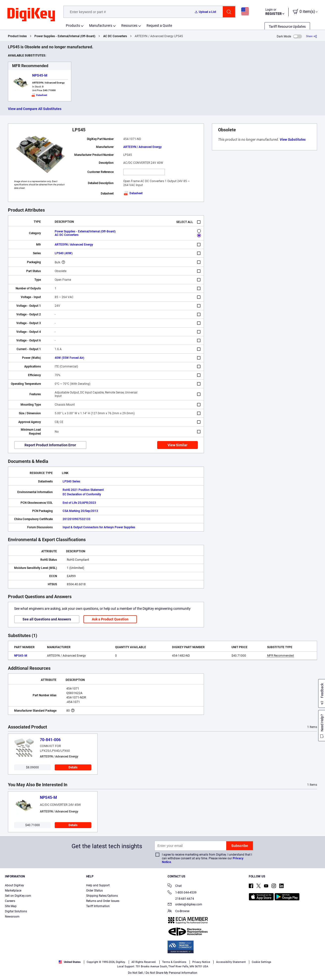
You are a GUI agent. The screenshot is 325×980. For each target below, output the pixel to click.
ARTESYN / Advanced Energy (142, 147)
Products (73, 26)
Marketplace (13, 891)
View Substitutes (293, 140)
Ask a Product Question (110, 619)
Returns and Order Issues (103, 901)
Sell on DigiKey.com (18, 896)
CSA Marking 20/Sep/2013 (80, 511)
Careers (10, 901)
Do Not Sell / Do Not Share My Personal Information (163, 973)
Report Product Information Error (50, 445)
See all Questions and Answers (47, 619)
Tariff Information (98, 906)
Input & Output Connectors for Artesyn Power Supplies (99, 527)
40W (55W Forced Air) (69, 358)
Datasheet (133, 193)
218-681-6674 (181, 899)
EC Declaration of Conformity (82, 494)
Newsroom (12, 917)
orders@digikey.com (185, 905)
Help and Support (98, 885)
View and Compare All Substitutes (35, 109)
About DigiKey (14, 885)
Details (73, 767)
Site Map (11, 906)
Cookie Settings (262, 962)
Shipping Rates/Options (102, 896)
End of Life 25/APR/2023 (79, 503)
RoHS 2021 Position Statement (83, 490)
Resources (129, 26)
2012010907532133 (76, 519)
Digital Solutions (16, 911)
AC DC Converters (115, 36)
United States (70, 962)
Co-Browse (178, 911)
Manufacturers (101, 26)
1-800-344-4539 (182, 893)
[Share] (312, 36)
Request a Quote (159, 26)
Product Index (17, 36)
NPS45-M (40, 75)
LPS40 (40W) (64, 253)
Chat (175, 886)
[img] (31, 15)
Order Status (94, 891)
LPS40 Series (71, 481)
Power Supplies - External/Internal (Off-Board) (65, 36)
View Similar (177, 445)
